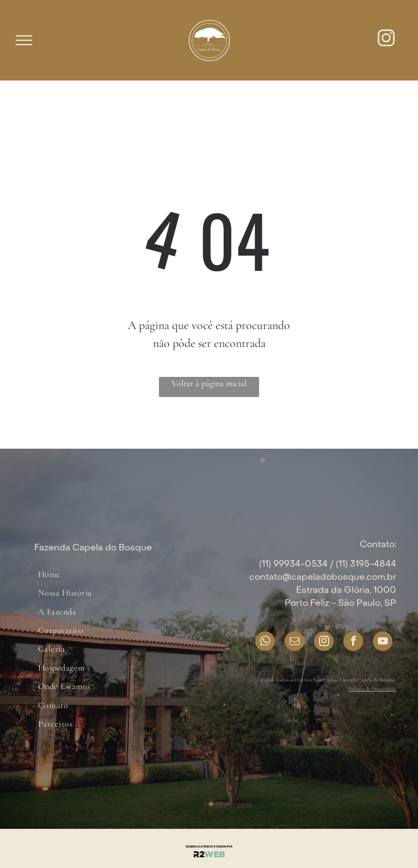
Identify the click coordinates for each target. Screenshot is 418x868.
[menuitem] (49, 574)
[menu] (24, 40)
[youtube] (383, 643)
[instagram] (386, 40)
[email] (294, 643)
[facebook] (353, 643)
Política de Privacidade (372, 689)
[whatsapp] (265, 643)
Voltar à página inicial (209, 383)
